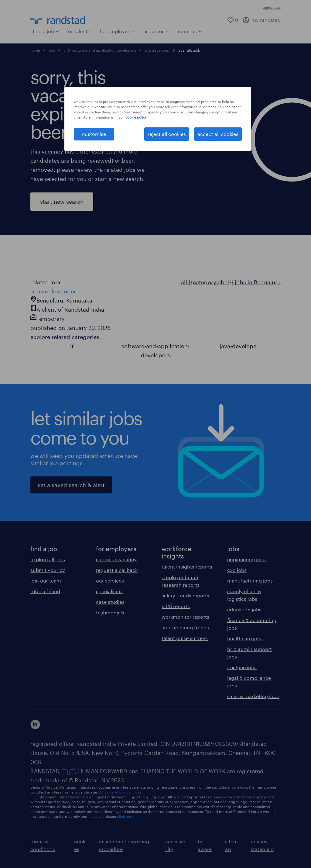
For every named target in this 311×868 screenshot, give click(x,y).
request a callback (117, 570)
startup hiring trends (185, 627)
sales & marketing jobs (253, 696)
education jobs (244, 609)
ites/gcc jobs (242, 667)
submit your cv (48, 570)
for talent (79, 31)
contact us (272, 7)
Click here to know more (121, 792)
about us (189, 31)
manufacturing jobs (250, 581)
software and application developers (104, 50)
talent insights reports (187, 567)
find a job (46, 31)
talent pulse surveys (185, 638)
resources (155, 31)
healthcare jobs (245, 638)
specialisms (109, 591)
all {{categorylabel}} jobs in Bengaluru (231, 282)
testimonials (110, 612)
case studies (110, 602)
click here (125, 816)
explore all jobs (48, 559)
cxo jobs (237, 570)
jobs (51, 50)
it (64, 50)
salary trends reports (185, 595)
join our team (46, 581)
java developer (157, 50)
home (35, 50)
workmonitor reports (185, 617)
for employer (117, 31)
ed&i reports (176, 606)
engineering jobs (246, 559)
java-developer (239, 346)
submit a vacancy (116, 559)
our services (110, 581)
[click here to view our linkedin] (35, 724)
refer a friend (45, 591)
